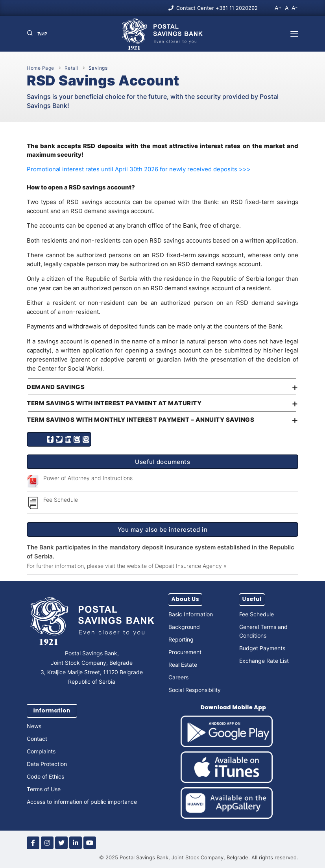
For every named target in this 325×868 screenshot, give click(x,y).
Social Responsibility (195, 690)
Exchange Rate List (264, 661)
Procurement (185, 652)
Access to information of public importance (82, 802)
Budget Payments (262, 648)
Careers (178, 677)
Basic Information (191, 614)
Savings (98, 68)
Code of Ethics (45, 776)
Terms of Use (44, 789)
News (34, 726)
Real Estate (183, 665)
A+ (278, 8)
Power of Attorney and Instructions (88, 478)
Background (184, 627)
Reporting (181, 639)
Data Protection (47, 764)
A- (295, 8)
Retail (71, 68)
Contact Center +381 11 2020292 (217, 8)
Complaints (41, 751)
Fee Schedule (61, 500)
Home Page (41, 68)
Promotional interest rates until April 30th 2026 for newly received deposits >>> (139, 169)
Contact (37, 739)
